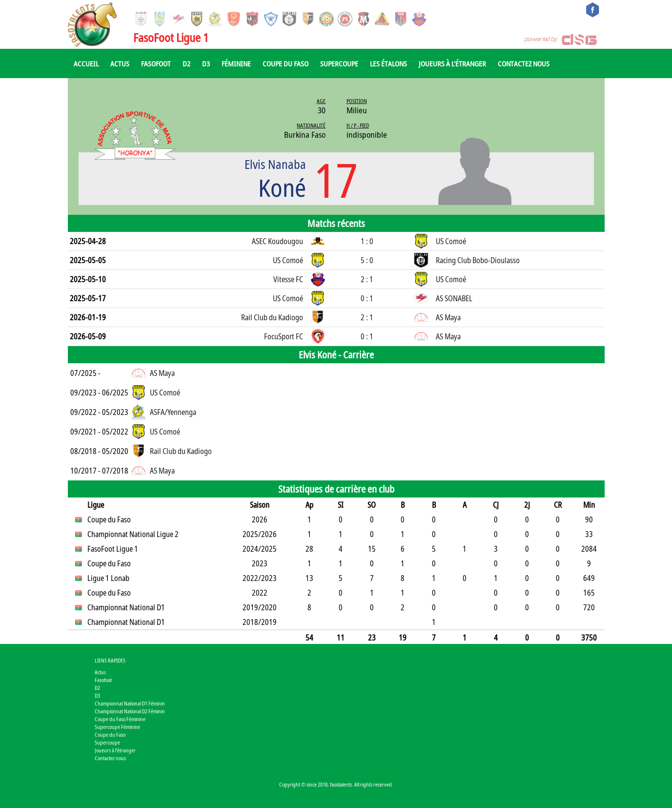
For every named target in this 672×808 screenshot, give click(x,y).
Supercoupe (339, 63)
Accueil (86, 63)
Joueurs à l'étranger (452, 63)
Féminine (236, 63)
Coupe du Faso (285, 63)
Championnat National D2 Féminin (130, 711)
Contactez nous (524, 63)
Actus (120, 63)
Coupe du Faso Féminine (120, 719)
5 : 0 (367, 260)
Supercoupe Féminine (117, 727)
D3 (206, 63)
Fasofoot (156, 63)
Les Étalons (388, 63)
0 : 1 (367, 298)
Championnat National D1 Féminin (130, 703)
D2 (186, 63)
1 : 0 (367, 241)
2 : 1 (367, 279)
